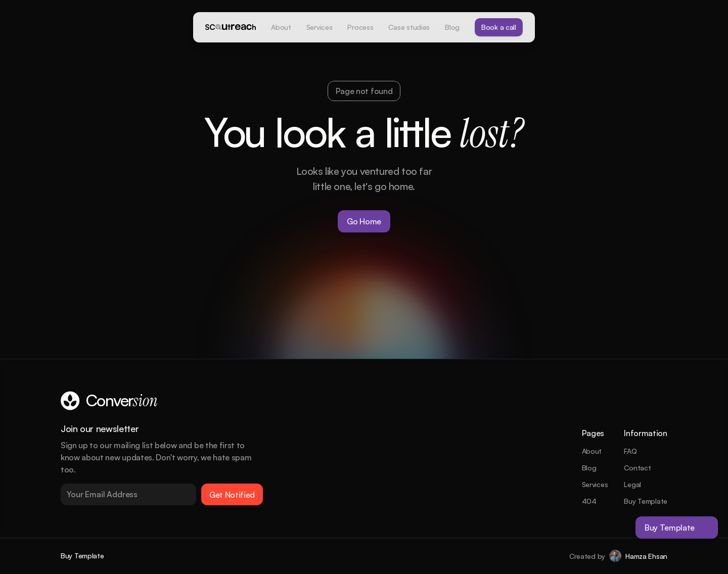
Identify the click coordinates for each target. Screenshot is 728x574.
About (592, 451)
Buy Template (646, 501)
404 (589, 501)
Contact (637, 468)
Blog (589, 468)
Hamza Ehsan (646, 556)
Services (595, 484)
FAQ (630, 451)
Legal (632, 484)
